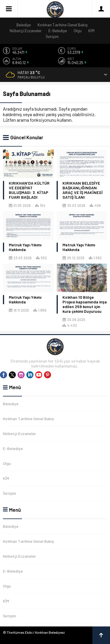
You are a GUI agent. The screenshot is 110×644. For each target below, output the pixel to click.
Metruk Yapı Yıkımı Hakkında (25, 247)
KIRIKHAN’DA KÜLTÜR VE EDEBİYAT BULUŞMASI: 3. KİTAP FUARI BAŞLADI (29, 190)
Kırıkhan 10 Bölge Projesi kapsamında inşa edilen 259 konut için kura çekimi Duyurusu (85, 304)
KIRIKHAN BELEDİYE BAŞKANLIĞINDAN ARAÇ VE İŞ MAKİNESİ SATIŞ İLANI (83, 190)
